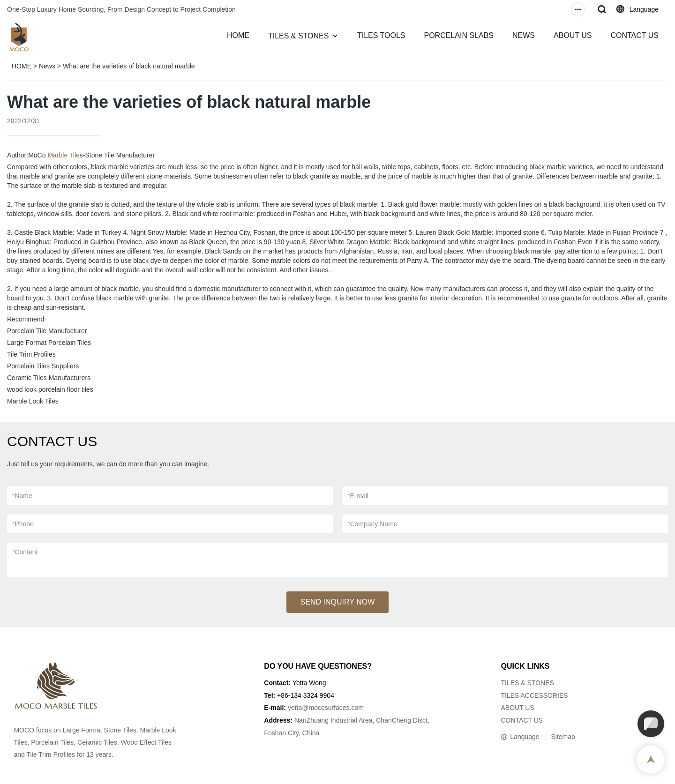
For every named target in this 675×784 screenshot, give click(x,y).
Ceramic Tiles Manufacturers (49, 378)
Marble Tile (63, 155)
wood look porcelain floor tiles (50, 389)
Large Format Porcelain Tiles (49, 343)
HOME (238, 35)
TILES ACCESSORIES (534, 695)
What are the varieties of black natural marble (129, 66)
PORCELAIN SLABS (459, 35)
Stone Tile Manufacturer (120, 155)
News (47, 66)
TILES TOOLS (381, 35)
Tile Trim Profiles (31, 354)
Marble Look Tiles (33, 401)
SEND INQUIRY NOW (338, 602)
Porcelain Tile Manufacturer (47, 331)
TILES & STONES (299, 36)
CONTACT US (634, 35)
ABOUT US (573, 35)
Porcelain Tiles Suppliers (43, 366)
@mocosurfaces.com (333, 708)
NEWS (524, 35)
